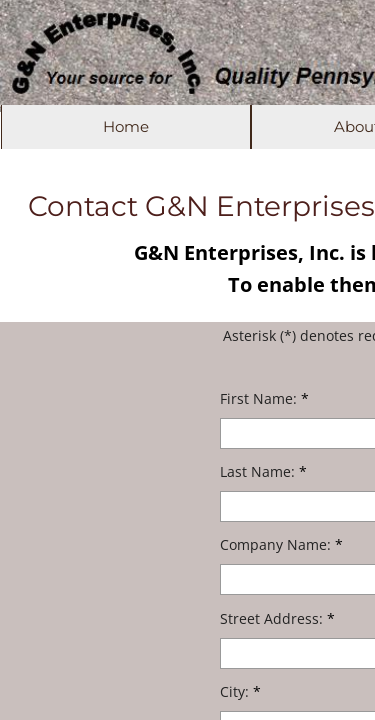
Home (126, 126)
